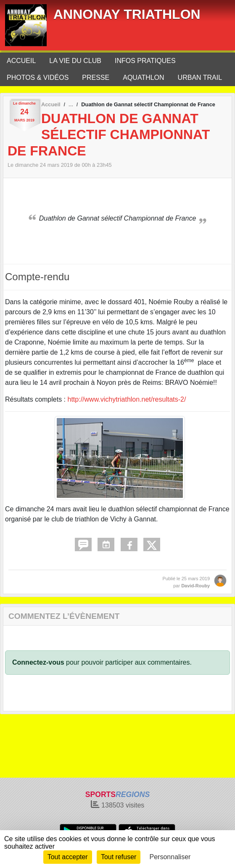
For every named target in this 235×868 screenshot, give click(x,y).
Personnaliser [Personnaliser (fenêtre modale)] (170, 857)
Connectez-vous (38, 662)
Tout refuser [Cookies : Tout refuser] (119, 857)
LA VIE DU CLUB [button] (75, 61)
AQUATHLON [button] (143, 78)
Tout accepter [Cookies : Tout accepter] (68, 857)
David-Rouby (195, 586)
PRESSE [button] (96, 78)
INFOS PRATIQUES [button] (145, 61)
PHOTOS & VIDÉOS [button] (38, 78)
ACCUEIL (21, 61)
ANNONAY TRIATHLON (127, 14)
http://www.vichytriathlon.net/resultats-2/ (127, 399)
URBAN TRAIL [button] (200, 78)
